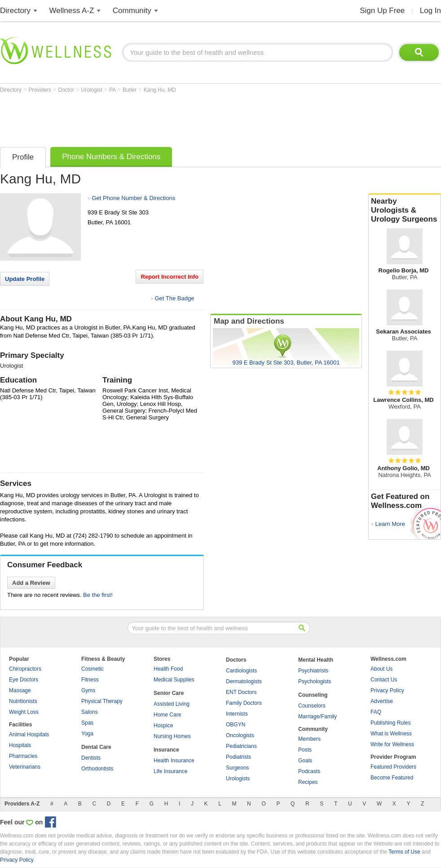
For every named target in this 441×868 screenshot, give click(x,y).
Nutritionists (23, 701)
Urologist (92, 90)
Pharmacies (23, 756)
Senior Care (169, 693)
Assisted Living (172, 704)
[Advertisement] (163, 118)
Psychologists (315, 681)
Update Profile (25, 279)
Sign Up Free (382, 11)
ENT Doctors (241, 692)
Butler (130, 90)
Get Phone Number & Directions (133, 198)
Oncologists (240, 735)
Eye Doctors (24, 680)
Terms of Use (404, 852)
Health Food (168, 669)
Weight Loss (24, 712)
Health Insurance (174, 761)
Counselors (312, 706)
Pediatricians (241, 746)
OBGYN (236, 725)
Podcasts (309, 771)
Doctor (67, 90)
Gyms (88, 690)
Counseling (313, 695)
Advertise (382, 701)
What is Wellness (391, 734)
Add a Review (31, 583)
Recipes (308, 782)
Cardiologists (241, 671)
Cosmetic (93, 669)
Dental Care (96, 747)
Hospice (163, 726)
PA (113, 90)
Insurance (166, 750)
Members (309, 739)
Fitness (90, 680)
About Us (381, 669)
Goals (305, 761)
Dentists (91, 758)
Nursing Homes (172, 736)
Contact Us (384, 680)
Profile (23, 157)
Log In (430, 11)
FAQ (376, 712)
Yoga (87, 734)
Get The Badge (174, 298)
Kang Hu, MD (160, 90)
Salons (90, 712)
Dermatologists (244, 681)
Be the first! (98, 595)
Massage (20, 690)
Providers (40, 90)
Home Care (167, 715)
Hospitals (20, 745)
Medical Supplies (174, 680)
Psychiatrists (313, 671)
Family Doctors (244, 703)
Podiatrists (238, 757)
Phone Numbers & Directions (111, 157)
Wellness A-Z (72, 11)
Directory (15, 11)
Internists (237, 714)
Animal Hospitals (29, 734)
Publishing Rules (390, 723)
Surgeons (237, 768)
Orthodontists (97, 769)
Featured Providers (393, 767)
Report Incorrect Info (170, 277)
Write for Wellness (392, 744)
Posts (305, 750)
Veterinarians (25, 767)
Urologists (238, 779)
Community (132, 11)
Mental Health (316, 660)
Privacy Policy (387, 690)
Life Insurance (170, 771)
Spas (87, 723)
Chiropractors (25, 669)
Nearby (405, 210)
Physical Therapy (102, 701)
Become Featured (392, 778)
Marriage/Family (318, 717)
